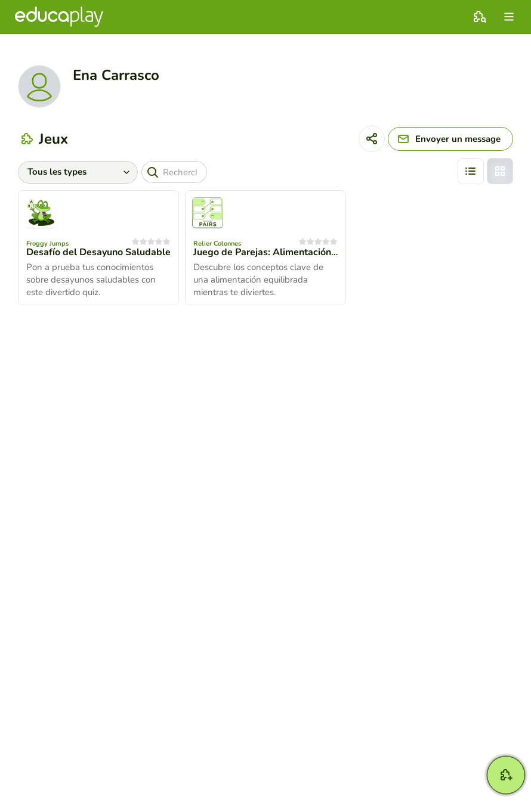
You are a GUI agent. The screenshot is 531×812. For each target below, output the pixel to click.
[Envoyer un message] (450, 139)
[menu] (509, 17)
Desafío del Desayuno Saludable (98, 252)
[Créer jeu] (506, 775)
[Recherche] (174, 172)
